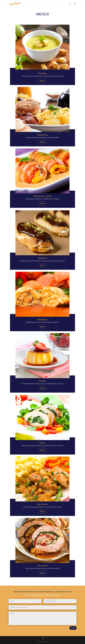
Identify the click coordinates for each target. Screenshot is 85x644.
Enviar (73, 628)
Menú (42, 81)
